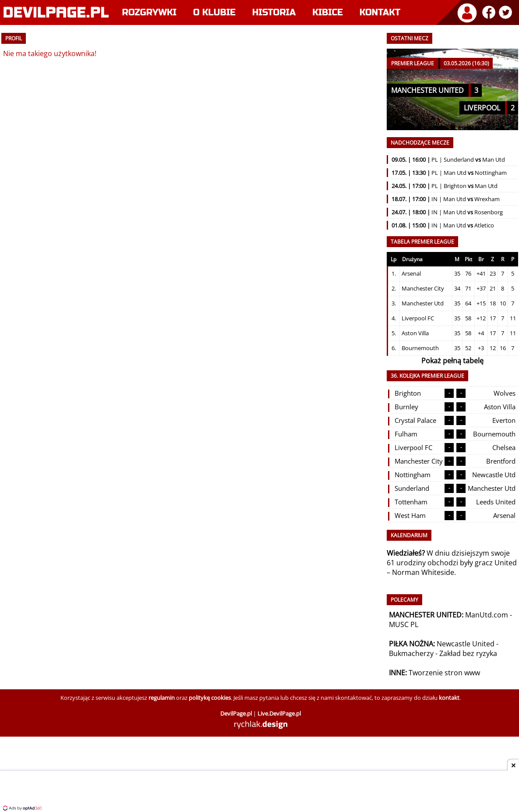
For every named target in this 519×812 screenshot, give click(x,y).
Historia (274, 12)
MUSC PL (404, 624)
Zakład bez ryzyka (468, 653)
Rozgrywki (150, 12)
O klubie (214, 12)
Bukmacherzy (411, 653)
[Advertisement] (260, 792)
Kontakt (380, 12)
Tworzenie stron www (444, 673)
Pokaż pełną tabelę (452, 361)
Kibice (328, 12)
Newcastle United (466, 644)
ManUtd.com (487, 615)
